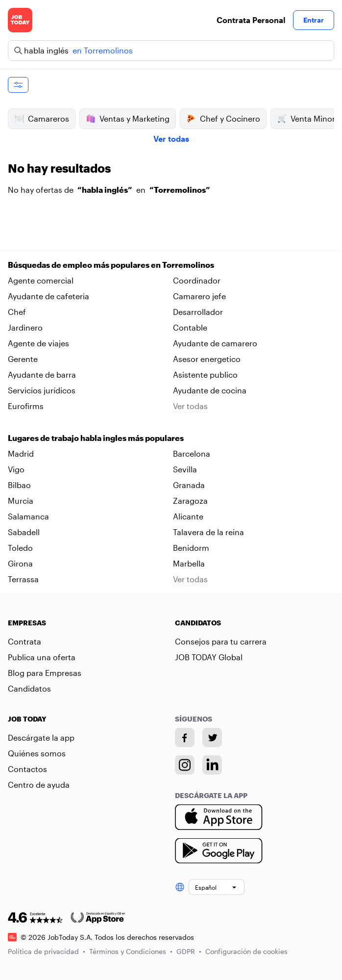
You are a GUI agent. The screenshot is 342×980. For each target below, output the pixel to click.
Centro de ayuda (39, 785)
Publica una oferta (42, 657)
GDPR (189, 951)
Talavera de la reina (208, 532)
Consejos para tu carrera (221, 641)
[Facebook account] (185, 738)
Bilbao (19, 485)
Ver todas (171, 139)
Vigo (16, 469)
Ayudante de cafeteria (49, 296)
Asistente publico (205, 374)
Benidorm (191, 548)
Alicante (188, 516)
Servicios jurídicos (42, 390)
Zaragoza (190, 501)
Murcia (21, 501)
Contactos (27, 769)
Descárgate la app (41, 737)
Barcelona (192, 453)
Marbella (189, 563)
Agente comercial (41, 280)
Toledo (20, 548)
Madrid (21, 453)
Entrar (314, 20)
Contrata (24, 641)
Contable (190, 327)
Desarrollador (198, 312)
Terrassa (23, 579)
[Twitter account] (212, 738)
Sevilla (185, 469)
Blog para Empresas (45, 673)
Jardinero (25, 327)
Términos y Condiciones (131, 951)
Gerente (23, 359)
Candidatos (29, 688)
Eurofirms (26, 406)
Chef (17, 312)
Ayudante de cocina (210, 390)
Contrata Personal (251, 20)
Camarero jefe (199, 296)
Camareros (42, 119)
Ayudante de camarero (215, 343)
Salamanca (28, 516)
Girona (20, 563)
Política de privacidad (47, 951)
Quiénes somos (37, 753)
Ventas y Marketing (128, 119)
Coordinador (197, 280)
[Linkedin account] (212, 765)
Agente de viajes (38, 343)
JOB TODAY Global (209, 657)
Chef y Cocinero (223, 119)
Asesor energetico (207, 359)
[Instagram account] (185, 765)
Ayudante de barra (42, 374)
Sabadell (24, 532)
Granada (189, 485)
